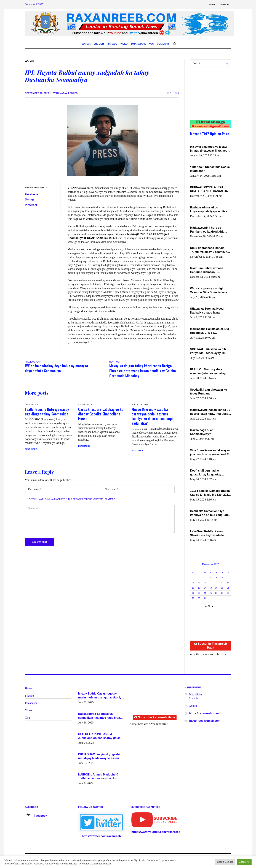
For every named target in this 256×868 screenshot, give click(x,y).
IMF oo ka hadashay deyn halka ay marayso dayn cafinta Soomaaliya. (56, 368)
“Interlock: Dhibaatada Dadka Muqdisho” (210, 169)
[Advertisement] (209, 97)
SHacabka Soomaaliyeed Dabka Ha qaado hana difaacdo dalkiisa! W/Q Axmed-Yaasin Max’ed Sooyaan (207, 311)
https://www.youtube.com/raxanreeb (156, 832)
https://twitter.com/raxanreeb (101, 836)
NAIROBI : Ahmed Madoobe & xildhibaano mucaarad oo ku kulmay (98, 777)
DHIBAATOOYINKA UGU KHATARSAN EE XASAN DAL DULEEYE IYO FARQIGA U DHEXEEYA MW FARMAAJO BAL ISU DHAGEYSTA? (210, 189)
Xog (28, 718)
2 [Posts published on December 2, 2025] (199, 578)
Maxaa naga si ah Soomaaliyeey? (202, 432)
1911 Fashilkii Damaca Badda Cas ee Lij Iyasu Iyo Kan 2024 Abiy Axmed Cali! (210, 493)
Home (29, 688)
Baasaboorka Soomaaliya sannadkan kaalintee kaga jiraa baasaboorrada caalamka (99, 716)
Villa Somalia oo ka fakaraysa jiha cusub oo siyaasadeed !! (210, 452)
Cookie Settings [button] (225, 862)
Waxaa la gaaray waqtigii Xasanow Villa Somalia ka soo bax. (210, 291)
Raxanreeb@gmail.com (205, 721)
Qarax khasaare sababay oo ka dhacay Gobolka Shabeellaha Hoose (101, 414)
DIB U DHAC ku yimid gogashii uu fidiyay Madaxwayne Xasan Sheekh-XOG (99, 757)
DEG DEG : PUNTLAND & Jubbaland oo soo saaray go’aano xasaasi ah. (101, 736)
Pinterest (31, 205)
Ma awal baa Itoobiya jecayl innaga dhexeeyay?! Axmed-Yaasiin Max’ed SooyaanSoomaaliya (209, 149)
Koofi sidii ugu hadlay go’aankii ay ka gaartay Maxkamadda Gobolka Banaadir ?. (206, 473)
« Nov (209, 606)
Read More (31, 449)
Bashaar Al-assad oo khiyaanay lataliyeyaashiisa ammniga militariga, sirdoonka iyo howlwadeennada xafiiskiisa (209, 210)
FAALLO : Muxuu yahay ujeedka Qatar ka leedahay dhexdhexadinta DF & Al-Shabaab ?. (208, 372)
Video (28, 710)
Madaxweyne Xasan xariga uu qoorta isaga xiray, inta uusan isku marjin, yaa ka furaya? (210, 412)
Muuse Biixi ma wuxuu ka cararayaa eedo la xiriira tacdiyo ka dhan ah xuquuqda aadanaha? (153, 416)
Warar (29, 61)
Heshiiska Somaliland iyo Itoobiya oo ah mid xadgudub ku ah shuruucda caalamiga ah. (210, 513)
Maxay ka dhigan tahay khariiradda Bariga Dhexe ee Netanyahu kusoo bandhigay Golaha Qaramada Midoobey (143, 371)
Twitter (29, 200)
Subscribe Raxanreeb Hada (211, 646)
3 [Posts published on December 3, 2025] (205, 578)
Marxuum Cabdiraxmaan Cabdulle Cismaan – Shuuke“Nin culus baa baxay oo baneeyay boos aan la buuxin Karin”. (210, 270)
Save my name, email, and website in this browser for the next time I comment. (72, 499)
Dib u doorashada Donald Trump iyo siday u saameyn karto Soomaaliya (209, 250)
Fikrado (30, 696)
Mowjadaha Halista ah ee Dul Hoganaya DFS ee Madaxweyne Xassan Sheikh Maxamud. (210, 331)
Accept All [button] (244, 862)
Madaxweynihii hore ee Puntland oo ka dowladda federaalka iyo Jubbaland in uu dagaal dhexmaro (209, 230)
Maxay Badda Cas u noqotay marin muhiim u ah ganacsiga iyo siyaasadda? (101, 696)
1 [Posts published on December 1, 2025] (193, 578)
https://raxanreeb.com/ (204, 713)
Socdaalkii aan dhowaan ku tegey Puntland (209, 392)
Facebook (32, 194)
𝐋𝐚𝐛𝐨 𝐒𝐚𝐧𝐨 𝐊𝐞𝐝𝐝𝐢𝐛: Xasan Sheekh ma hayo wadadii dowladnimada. (207, 534)
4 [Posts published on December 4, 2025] (210, 578)
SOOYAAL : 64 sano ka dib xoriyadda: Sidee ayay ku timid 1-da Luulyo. (208, 351)
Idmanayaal (32, 703)
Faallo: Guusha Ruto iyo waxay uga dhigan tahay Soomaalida (47, 411)
